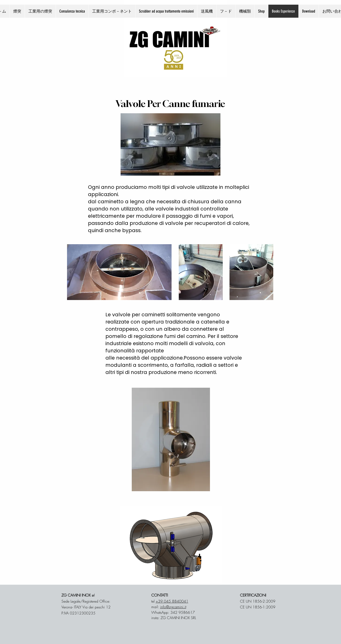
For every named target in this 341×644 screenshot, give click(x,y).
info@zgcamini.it (173, 607)
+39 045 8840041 (172, 601)
